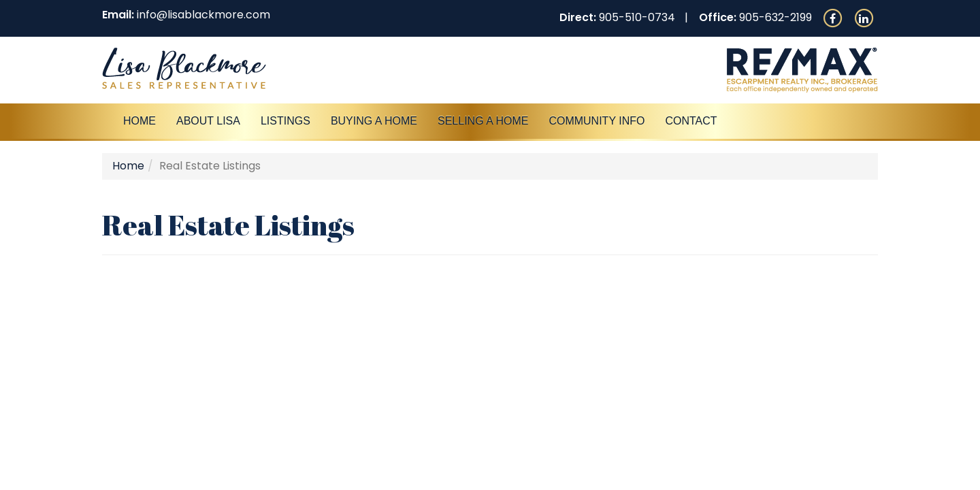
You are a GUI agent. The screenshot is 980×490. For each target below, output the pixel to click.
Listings (285, 121)
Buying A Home (374, 121)
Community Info (597, 121)
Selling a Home (483, 121)
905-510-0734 (637, 17)
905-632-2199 (775, 17)
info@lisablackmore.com (203, 15)
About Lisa (208, 121)
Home (140, 121)
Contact (691, 121)
